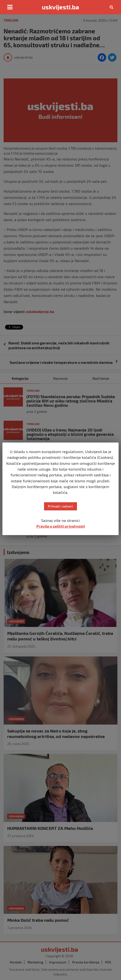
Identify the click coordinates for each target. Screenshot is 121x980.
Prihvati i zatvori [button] (60, 506)
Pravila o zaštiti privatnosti (61, 526)
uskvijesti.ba (60, 7)
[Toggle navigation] (10, 7)
